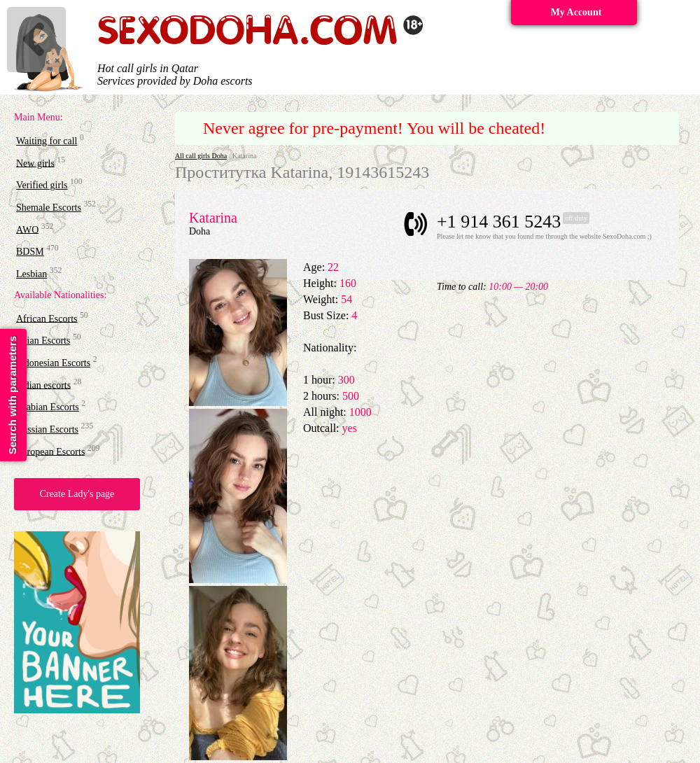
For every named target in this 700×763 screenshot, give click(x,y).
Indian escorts (43, 385)
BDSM (30, 252)
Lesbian (31, 274)
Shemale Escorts (49, 208)
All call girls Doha (201, 156)
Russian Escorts (47, 429)
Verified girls (42, 185)
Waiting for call (47, 141)
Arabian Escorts (48, 407)
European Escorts (50, 451)
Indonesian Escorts (53, 363)
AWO (27, 229)
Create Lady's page (77, 494)
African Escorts (47, 318)
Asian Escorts (43, 341)
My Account (576, 12)
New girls (35, 163)
